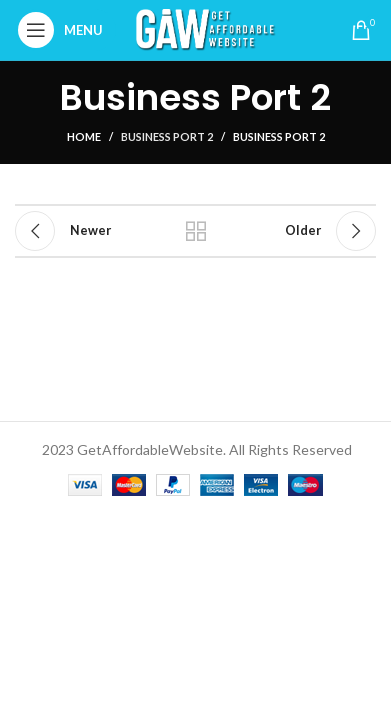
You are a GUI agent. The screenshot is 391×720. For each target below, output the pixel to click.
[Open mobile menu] (65, 30)
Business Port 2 (167, 136)
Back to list (196, 231)
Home (84, 136)
